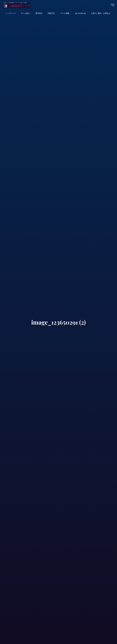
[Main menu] (111, 5)
